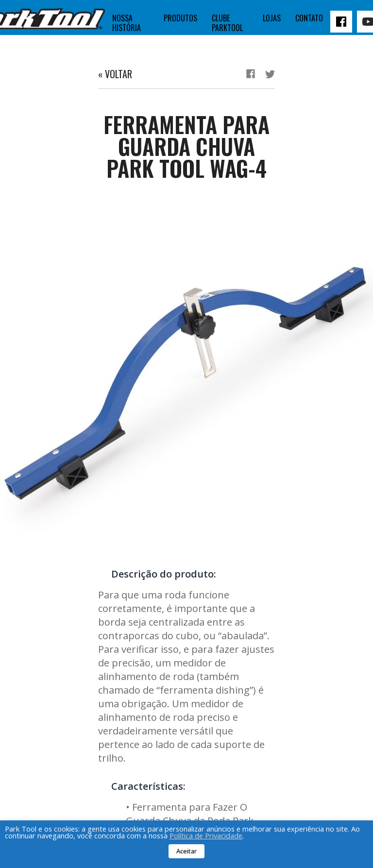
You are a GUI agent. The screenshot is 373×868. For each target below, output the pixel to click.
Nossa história (127, 23)
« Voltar (115, 74)
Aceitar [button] (186, 851)
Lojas (272, 18)
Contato (309, 18)
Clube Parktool (227, 23)
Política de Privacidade (206, 835)
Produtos (180, 18)
